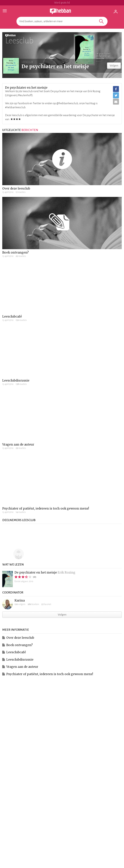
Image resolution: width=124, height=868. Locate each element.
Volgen (114, 65)
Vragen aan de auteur (18, 444)
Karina (20, 600)
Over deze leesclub (16, 188)
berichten (30, 130)
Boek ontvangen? (15, 252)
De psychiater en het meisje (36, 572)
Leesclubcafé (12, 316)
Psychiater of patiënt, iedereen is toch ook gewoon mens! (46, 508)
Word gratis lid (62, 3)
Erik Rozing (66, 572)
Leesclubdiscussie (16, 380)
